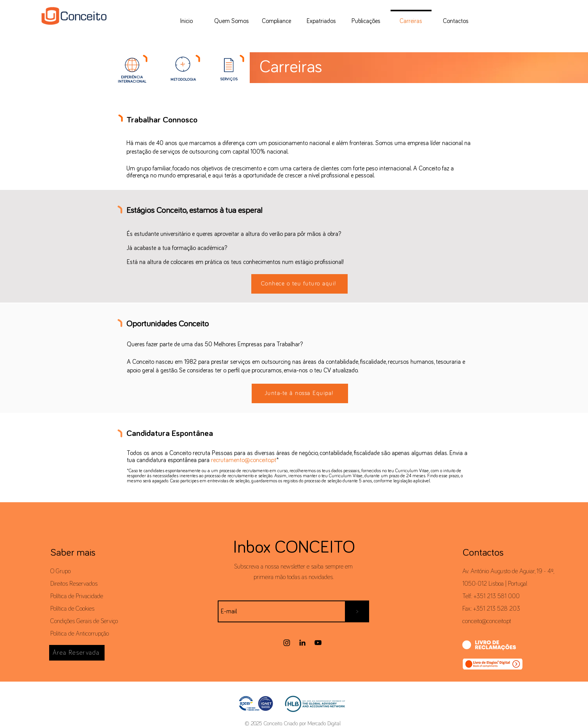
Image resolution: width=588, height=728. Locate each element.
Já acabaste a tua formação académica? (177, 248)
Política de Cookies (72, 609)
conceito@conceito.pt (487, 621)
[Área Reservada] (77, 653)
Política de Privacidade (77, 596)
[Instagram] (287, 643)
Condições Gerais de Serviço (84, 621)
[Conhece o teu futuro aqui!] (299, 284)
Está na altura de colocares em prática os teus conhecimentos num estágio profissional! (235, 262)
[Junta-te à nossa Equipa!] (300, 393)
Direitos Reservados (74, 584)
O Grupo (60, 571)
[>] (357, 611)
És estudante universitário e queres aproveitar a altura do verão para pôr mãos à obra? (235, 234)
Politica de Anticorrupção (80, 634)
